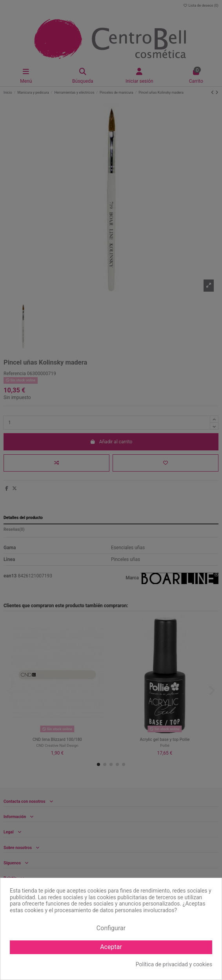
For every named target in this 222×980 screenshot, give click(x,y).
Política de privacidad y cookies (174, 964)
